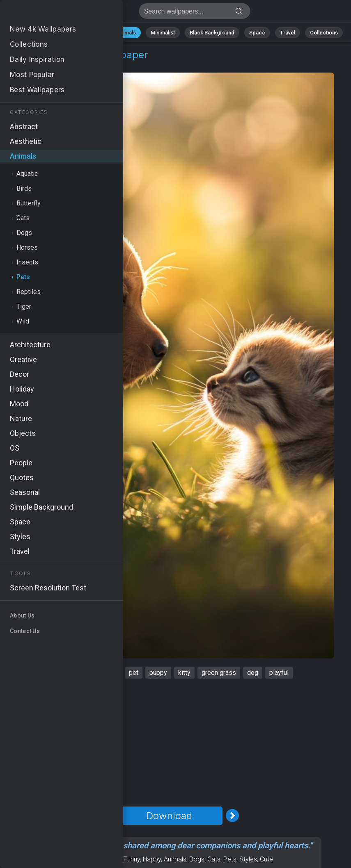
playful (279, 673)
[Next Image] (232, 816)
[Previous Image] (106, 816)
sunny (109, 673)
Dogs (197, 859)
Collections (324, 33)
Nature (57, 33)
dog (253, 673)
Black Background (212, 33)
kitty (184, 673)
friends (56, 673)
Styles (248, 859)
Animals (126, 33)
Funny (132, 859)
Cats (214, 859)
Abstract (91, 33)
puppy (158, 673)
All (31, 33)
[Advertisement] (169, 743)
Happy (152, 859)
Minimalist (163, 33)
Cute (266, 859)
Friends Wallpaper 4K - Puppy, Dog (49, 13)
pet (134, 673)
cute (84, 673)
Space (257, 33)
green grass (219, 673)
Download (169, 816)
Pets (62, 65)
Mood (112, 859)
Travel (288, 33)
